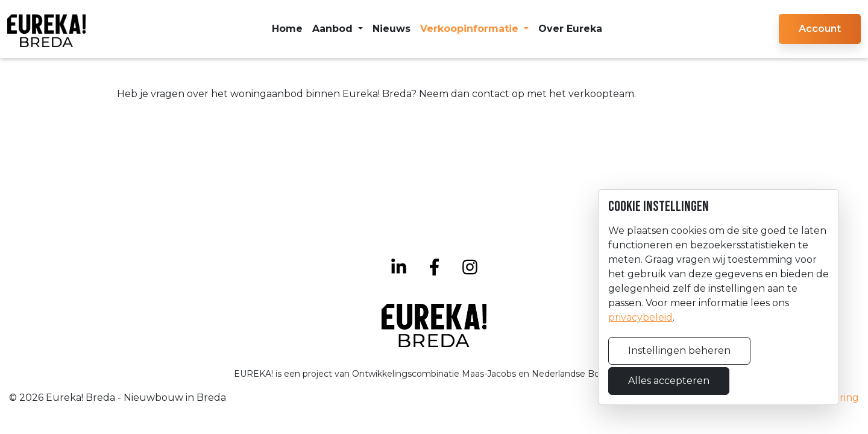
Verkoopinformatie (471, 29)
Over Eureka (570, 29)
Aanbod (334, 29)
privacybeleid (640, 317)
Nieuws (392, 29)
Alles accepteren (669, 381)
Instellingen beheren (679, 351)
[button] (820, 29)
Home (287, 29)
